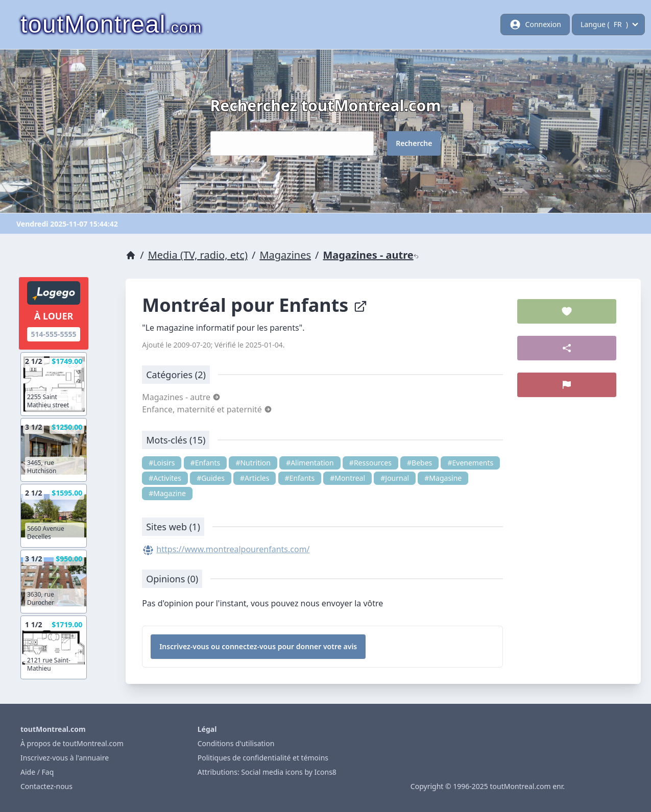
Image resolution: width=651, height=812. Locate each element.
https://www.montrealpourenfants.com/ (233, 549)
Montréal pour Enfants (255, 305)
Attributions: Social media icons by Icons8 (267, 772)
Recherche (414, 143)
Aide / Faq (37, 772)
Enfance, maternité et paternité (207, 409)
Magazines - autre (371, 255)
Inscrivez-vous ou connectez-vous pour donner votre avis (258, 646)
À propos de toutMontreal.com (72, 743)
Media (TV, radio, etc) (198, 255)
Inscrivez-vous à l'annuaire (65, 758)
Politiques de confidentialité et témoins (263, 758)
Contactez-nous (46, 786)
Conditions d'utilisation (236, 743)
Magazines (285, 255)
